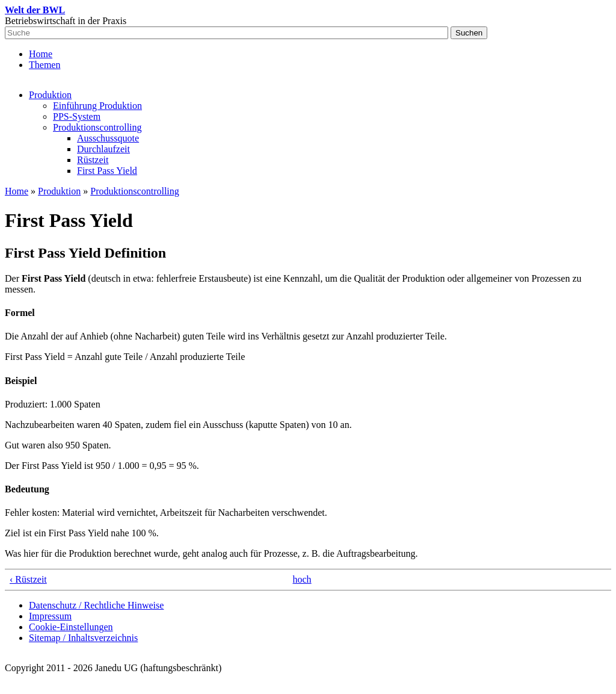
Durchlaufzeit (103, 149)
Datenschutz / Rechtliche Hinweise (96, 605)
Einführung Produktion (97, 106)
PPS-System (77, 116)
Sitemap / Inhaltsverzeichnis (83, 638)
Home (41, 54)
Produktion (50, 95)
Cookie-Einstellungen (71, 627)
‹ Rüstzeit (28, 579)
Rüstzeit (93, 160)
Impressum (50, 616)
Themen (45, 65)
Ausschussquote (108, 138)
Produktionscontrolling (97, 127)
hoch (302, 579)
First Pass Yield (107, 171)
